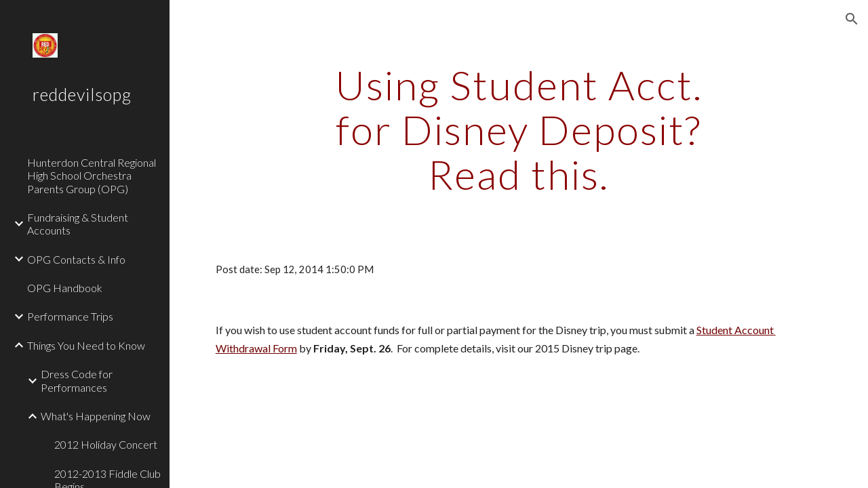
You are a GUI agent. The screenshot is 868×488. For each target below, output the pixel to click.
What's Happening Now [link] (96, 416)
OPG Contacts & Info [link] (76, 259)
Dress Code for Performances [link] (77, 380)
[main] (518, 129)
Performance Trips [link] (70, 316)
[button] (852, 19)
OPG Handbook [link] (65, 288)
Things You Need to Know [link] (86, 345)
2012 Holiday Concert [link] (106, 444)
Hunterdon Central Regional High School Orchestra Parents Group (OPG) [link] (92, 176)
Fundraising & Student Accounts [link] (78, 224)
